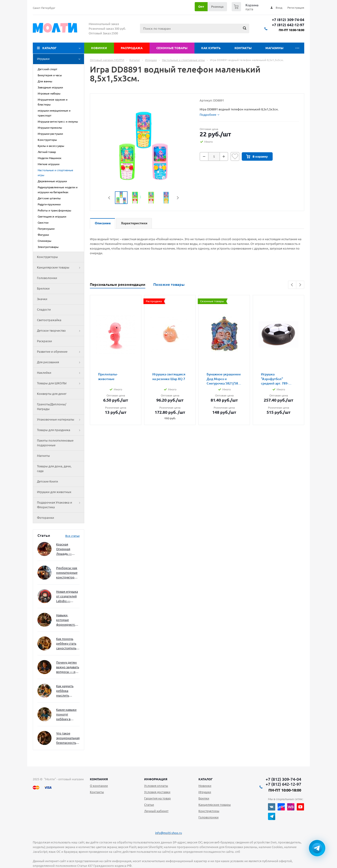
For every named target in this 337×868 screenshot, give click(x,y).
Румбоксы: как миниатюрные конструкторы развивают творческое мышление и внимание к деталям (67, 573)
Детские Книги (48, 481)
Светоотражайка (49, 320)
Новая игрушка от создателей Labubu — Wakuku (67, 597)
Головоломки (47, 278)
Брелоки (43, 288)
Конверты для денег (52, 394)
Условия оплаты (156, 786)
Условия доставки (157, 792)
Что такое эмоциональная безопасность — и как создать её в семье (68, 738)
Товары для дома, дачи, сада (54, 469)
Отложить (235, 156)
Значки (42, 299)
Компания (99, 779)
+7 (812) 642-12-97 (288, 25)
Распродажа (132, 48)
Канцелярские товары (60, 268)
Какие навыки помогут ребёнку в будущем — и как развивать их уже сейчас (66, 715)
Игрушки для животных (54, 492)
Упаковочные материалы (60, 420)
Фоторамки (46, 518)
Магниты (43, 456)
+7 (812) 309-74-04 (288, 20)
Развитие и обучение (60, 352)
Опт (201, 7)
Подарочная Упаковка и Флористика (60, 505)
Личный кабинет (156, 811)
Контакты (243, 48)
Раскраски (44, 341)
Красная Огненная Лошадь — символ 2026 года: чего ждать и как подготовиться (67, 549)
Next (178, 198)
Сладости (44, 309)
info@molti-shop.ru (168, 833)
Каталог (49, 48)
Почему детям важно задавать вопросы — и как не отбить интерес (68, 667)
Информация (156, 779)
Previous (109, 198)
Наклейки (60, 373)
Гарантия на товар (158, 798)
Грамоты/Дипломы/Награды (52, 407)
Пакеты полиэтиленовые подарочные (55, 443)
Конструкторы (47, 257)
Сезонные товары (172, 48)
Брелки (204, 798)
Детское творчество (60, 331)
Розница (217, 7)
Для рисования (60, 362)
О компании (99, 786)
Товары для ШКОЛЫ (60, 383)
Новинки (99, 48)
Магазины (274, 48)
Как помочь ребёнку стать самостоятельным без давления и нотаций (68, 644)
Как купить (211, 48)
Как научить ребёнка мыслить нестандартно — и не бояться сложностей (67, 691)
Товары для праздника (60, 430)
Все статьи (72, 536)
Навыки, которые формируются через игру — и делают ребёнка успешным (67, 620)
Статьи (149, 805)
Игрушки (60, 59)
